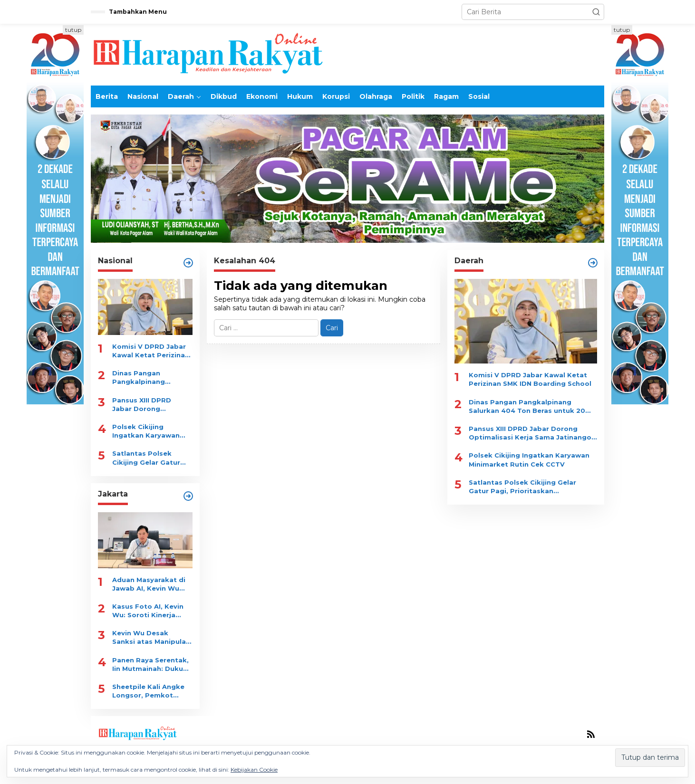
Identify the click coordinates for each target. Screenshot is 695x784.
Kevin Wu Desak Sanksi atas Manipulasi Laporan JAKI (152, 637)
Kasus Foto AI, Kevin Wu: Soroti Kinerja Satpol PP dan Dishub (150, 611)
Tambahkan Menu (138, 12)
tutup (73, 30)
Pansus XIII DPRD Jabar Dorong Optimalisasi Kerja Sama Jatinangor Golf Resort (150, 405)
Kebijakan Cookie (254, 770)
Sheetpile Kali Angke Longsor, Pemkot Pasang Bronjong (148, 691)
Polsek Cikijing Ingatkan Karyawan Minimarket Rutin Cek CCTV (150, 431)
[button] (596, 12)
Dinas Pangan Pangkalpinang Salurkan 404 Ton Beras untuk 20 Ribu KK (147, 378)
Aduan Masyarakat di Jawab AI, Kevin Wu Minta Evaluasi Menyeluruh (149, 584)
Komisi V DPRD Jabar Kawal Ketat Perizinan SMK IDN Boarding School (151, 351)
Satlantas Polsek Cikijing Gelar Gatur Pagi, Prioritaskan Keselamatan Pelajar (148, 458)
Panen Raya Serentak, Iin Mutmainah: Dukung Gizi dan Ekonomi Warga (152, 664)
